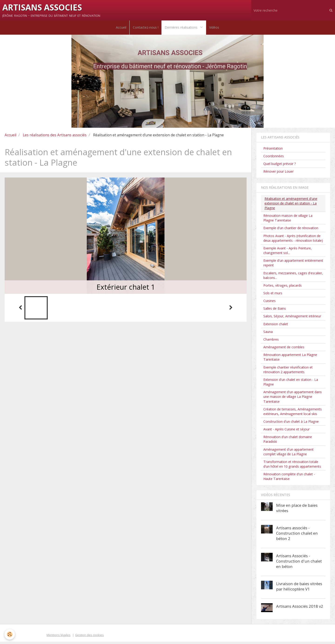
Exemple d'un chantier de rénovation (291, 230)
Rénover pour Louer (278, 174)
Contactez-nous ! (145, 29)
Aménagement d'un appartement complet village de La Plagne (288, 454)
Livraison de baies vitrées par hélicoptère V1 (299, 588)
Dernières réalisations (182, 29)
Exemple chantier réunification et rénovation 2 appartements (288, 372)
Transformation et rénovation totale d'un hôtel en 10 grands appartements (292, 466)
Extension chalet (276, 326)
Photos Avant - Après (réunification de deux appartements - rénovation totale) (293, 240)
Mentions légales (59, 637)
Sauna (268, 334)
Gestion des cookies (89, 637)
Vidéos (215, 29)
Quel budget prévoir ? (280, 166)
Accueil (120, 29)
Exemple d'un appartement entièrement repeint (293, 265)
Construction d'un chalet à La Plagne (291, 424)
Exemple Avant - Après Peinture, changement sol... (288, 253)
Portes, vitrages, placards (283, 287)
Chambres (271, 341)
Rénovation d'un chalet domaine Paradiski (288, 441)
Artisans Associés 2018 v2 (300, 608)
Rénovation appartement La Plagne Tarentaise (290, 359)
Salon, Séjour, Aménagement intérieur (292, 318)
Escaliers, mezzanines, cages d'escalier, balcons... (293, 277)
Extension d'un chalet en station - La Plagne (291, 384)
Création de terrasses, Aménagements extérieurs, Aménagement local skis (293, 414)
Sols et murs (273, 295)
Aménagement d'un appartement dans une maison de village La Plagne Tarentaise (293, 399)
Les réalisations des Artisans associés (55, 137)
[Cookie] (10, 634)
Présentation (273, 150)
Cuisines (270, 303)
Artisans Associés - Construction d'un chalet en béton (299, 563)
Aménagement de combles (284, 349)
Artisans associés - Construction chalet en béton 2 (297, 535)
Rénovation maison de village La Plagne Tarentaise (288, 220)
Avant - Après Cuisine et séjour (286, 431)
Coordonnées (274, 158)
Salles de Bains (275, 311)
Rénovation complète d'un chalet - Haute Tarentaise (289, 479)
